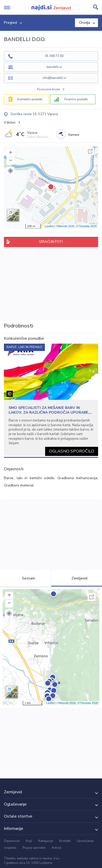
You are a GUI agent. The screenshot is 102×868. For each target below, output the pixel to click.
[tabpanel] (51, 400)
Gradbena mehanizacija (77, 478)
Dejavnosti (12, 841)
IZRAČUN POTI (51, 242)
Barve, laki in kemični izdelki (29, 478)
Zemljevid (76, 578)
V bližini (10, 122)
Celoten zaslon (90, 151)
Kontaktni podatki (30, 99)
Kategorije (46, 841)
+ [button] (11, 153)
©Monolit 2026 (65, 226)
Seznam (25, 578)
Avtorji (56, 848)
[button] (10, 171)
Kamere (74, 135)
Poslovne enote (48, 89)
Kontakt (65, 841)
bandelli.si (54, 67)
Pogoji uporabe (34, 848)
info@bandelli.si (54, 78)
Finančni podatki (76, 99)
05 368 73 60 (54, 56)
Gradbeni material (19, 485)
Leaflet (49, 226)
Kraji (29, 841)
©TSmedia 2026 (86, 226)
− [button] (11, 161)
